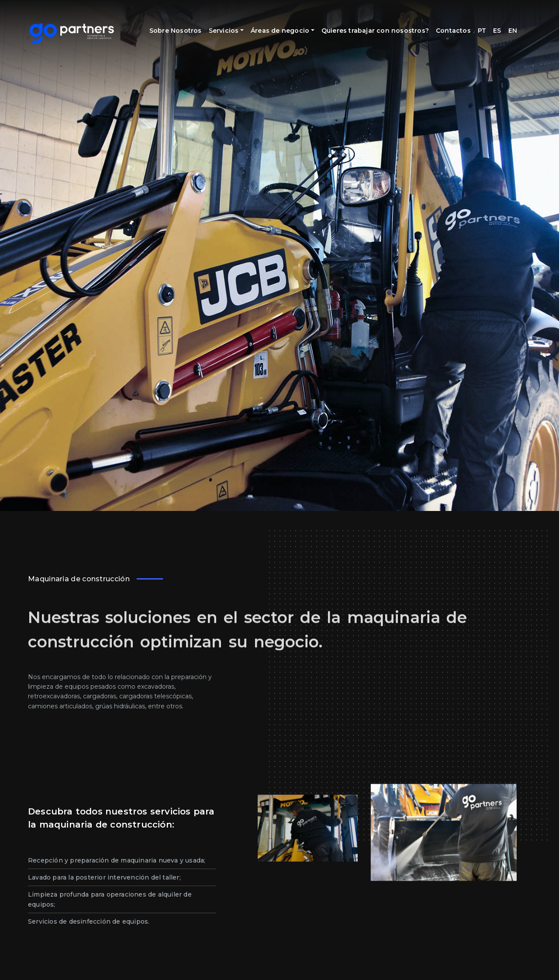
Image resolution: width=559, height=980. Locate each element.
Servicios (233, 26)
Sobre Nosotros (176, 31)
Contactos (453, 26)
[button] (17, 963)
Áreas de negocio (287, 26)
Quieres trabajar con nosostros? (360, 31)
